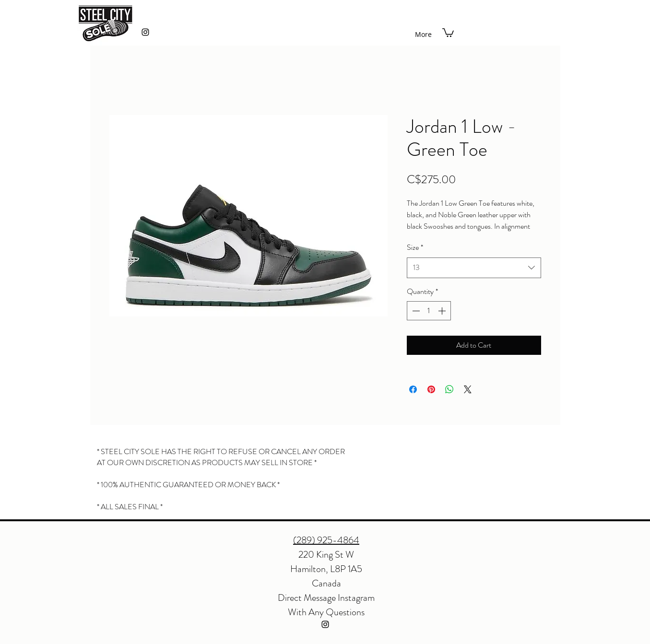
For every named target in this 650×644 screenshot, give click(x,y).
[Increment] (443, 311)
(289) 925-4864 (326, 540)
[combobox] (474, 268)
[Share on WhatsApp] (449, 389)
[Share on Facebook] (413, 389)
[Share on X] (468, 389)
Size (415, 247)
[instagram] (145, 32)
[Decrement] (415, 311)
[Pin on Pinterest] (431, 389)
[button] (448, 32)
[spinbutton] (429, 311)
